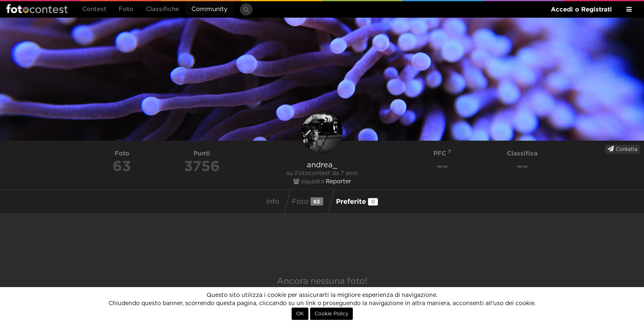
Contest (94, 9)
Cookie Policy (331, 314)
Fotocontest (37, 9)
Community (209, 9)
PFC (442, 153)
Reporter (338, 182)
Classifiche (162, 9)
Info (273, 202)
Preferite (357, 201)
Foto (126, 9)
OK (300, 314)
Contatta (622, 149)
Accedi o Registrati (581, 9)
